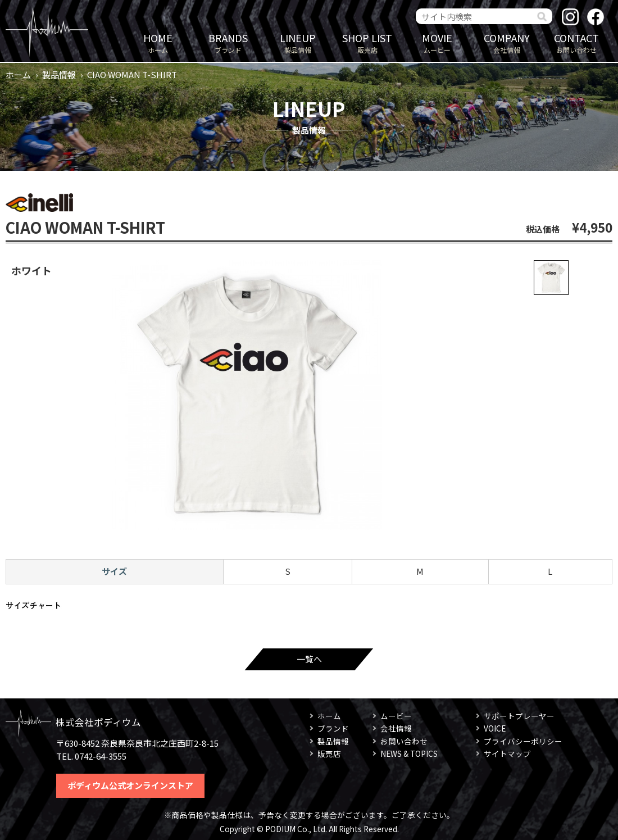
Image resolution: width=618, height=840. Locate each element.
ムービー (437, 42)
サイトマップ (507, 753)
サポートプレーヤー (519, 716)
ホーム (158, 42)
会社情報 (507, 42)
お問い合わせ (576, 42)
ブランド (228, 42)
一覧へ (309, 659)
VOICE (495, 728)
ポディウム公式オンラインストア (130, 785)
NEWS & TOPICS (409, 753)
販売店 (367, 42)
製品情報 (298, 42)
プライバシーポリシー (523, 741)
